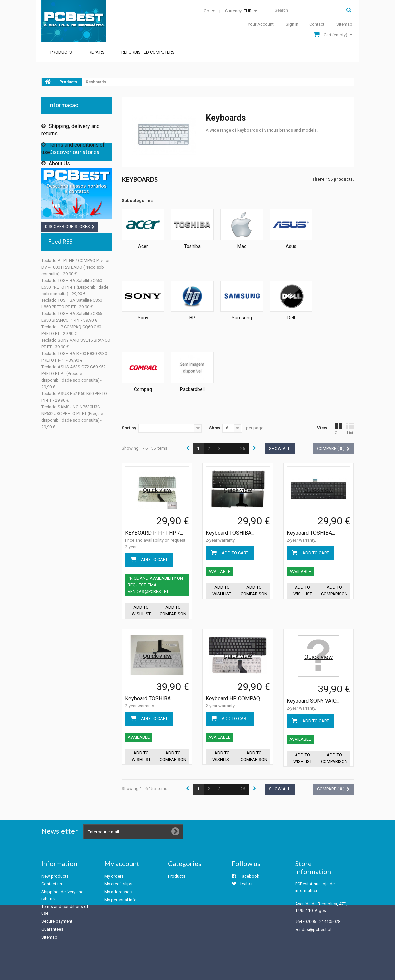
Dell (291, 318)
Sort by (129, 428)
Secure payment (67, 172)
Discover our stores (74, 208)
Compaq (143, 389)
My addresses (118, 892)
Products (61, 52)
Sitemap (49, 937)
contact (317, 24)
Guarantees (52, 929)
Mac (242, 246)
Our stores (60, 184)
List (350, 429)
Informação (63, 105)
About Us (59, 161)
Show (215, 428)
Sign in (292, 24)
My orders (114, 876)
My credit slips (118, 884)
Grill (338, 429)
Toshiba (192, 246)
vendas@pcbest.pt (313, 930)
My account (122, 863)
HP (192, 318)
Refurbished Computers (148, 52)
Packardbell (192, 389)
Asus (291, 246)
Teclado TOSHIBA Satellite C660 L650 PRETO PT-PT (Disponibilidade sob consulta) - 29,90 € (75, 395)
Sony (143, 318)
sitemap (344, 24)
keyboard (78, 326)
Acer (143, 246)
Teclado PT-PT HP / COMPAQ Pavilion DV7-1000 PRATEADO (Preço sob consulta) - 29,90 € (76, 376)
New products (55, 876)
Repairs (97, 52)
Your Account (261, 24)
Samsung (242, 318)
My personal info (121, 900)
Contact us (52, 884)
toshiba (52, 326)
